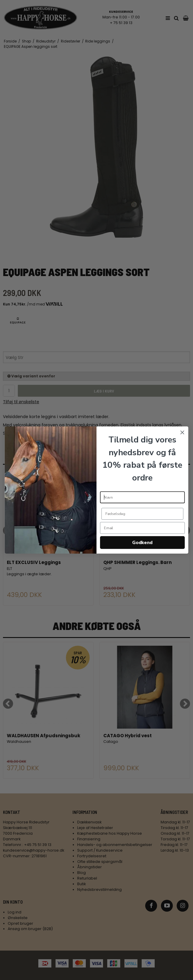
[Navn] (142, 497)
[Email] (142, 528)
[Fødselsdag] (143, 514)
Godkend (142, 542)
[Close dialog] (182, 432)
